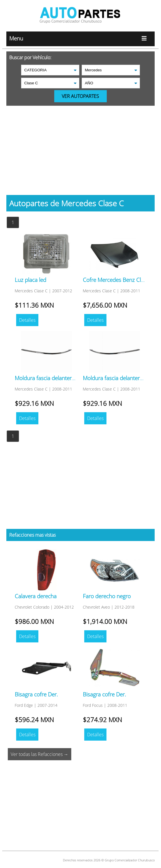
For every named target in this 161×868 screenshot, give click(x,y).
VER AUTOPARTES (80, 96)
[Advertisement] (81, 146)
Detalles (27, 320)
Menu (81, 39)
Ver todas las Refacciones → (40, 754)
